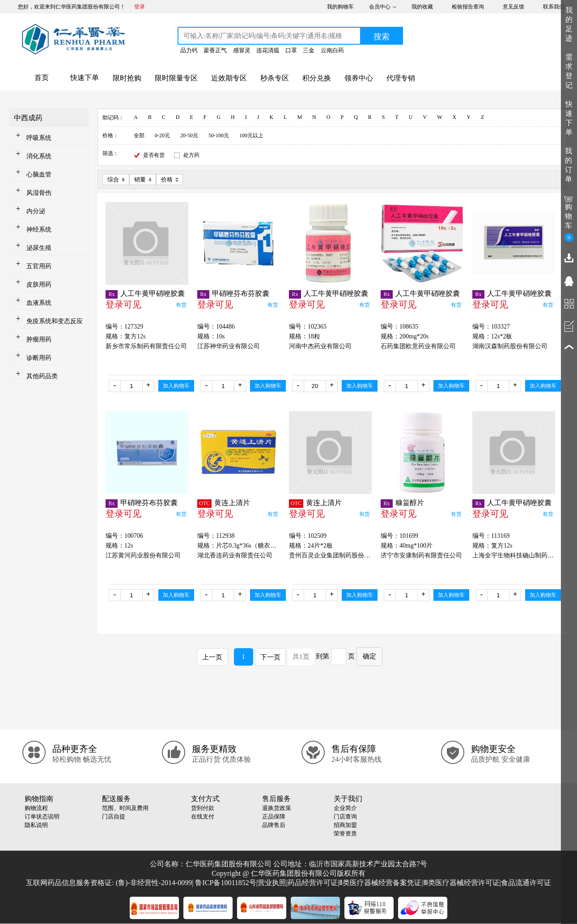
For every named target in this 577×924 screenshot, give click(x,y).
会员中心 (380, 7)
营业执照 (272, 883)
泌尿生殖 (39, 248)
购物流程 (36, 808)
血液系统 (39, 303)
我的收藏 (422, 7)
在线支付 (203, 816)
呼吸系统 (39, 138)
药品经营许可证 (313, 883)
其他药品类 (42, 376)
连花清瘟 (268, 50)
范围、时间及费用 (125, 808)
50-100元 (219, 135)
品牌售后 (274, 825)
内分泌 (36, 211)
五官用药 (39, 266)
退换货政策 (277, 808)
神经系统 (39, 230)
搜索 (382, 37)
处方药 (191, 155)
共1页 (301, 657)
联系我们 (554, 7)
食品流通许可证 (526, 883)
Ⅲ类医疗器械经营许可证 (461, 883)
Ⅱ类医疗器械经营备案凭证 (380, 883)
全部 (139, 135)
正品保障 (274, 816)
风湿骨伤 (39, 193)
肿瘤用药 (39, 340)
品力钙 (189, 50)
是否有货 (154, 155)
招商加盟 (345, 825)
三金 (309, 50)
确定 (369, 656)
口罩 (291, 50)
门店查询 (345, 816)
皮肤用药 (39, 285)
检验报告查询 (468, 7)
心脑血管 (39, 175)
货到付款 (203, 808)
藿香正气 (215, 50)
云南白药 (332, 50)
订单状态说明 (42, 816)
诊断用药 (39, 358)
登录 (140, 7)
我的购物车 (340, 7)
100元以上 (251, 135)
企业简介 (345, 808)
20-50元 (189, 135)
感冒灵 (242, 50)
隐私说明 (36, 825)
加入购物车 (176, 386)
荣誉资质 (345, 833)
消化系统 (39, 156)
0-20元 (162, 135)
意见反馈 (513, 7)
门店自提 (114, 816)
